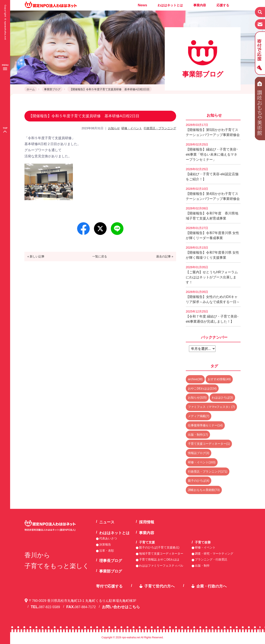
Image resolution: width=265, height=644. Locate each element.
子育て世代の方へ (159, 586)
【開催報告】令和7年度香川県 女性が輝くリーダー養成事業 (212, 233)
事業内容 (200, 5)
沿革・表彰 (107, 551)
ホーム (31, 89)
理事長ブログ (111, 561)
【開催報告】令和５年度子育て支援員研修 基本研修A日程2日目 (110, 89)
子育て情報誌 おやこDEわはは (159, 559)
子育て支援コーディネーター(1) (209, 444)
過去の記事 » (165, 256)
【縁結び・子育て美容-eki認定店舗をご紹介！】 (212, 174)
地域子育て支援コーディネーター (161, 554)
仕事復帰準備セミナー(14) (205, 425)
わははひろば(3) (222, 397)
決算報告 (105, 544)
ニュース (107, 522)
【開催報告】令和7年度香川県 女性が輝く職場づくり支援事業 (212, 253)
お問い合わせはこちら (121, 607)
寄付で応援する (109, 586)
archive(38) (195, 379)
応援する (223, 5)
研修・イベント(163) (202, 462)
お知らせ (114, 128)
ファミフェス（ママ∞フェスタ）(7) (211, 407)
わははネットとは (170, 5)
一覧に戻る (100, 256)
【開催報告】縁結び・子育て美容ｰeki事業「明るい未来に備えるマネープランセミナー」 (212, 152)
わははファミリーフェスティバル (161, 566)
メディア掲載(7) (199, 416)
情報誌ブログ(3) (199, 453)
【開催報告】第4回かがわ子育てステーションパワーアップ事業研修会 (213, 194)
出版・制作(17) (198, 435)
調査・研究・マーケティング (214, 554)
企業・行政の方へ (211, 586)
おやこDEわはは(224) (202, 388)
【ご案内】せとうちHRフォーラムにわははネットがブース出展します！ (212, 275)
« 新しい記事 (36, 256)
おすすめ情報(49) (219, 379)
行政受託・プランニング (160, 128)
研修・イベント (132, 128)
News (142, 5)
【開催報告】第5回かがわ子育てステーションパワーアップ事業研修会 (213, 130)
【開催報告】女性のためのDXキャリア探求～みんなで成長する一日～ (213, 297)
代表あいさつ (108, 538)
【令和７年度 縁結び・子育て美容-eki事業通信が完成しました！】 (212, 317)
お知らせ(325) (197, 397)
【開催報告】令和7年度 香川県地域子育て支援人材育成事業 (212, 213)
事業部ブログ (52, 89)
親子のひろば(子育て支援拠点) (159, 547)
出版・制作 (202, 566)
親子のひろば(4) (199, 481)
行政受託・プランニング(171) (208, 472)
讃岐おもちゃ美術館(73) (204, 490)
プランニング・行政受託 (211, 559)
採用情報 (147, 522)
